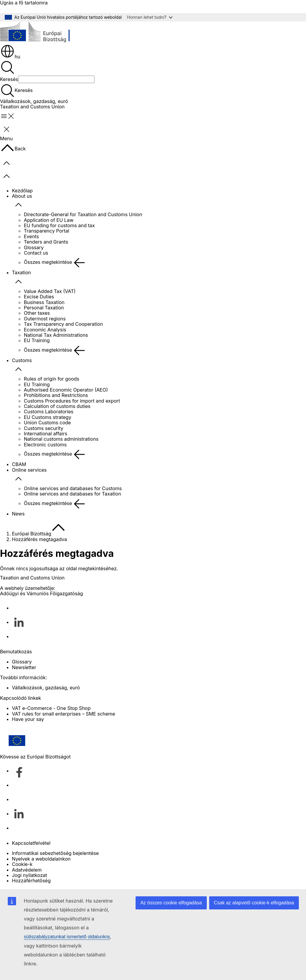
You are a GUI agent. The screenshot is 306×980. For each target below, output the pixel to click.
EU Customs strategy (48, 417)
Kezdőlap (22, 191)
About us (22, 196)
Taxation (21, 272)
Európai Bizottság (32, 534)
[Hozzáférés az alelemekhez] (18, 205)
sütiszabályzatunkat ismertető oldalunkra (67, 937)
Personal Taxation (44, 308)
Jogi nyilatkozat (29, 875)
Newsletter (24, 667)
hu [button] (10, 57)
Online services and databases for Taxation (72, 494)
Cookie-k (22, 864)
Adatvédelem (27, 870)
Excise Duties (39, 297)
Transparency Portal (46, 231)
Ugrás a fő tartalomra (24, 3)
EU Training (37, 340)
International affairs (46, 434)
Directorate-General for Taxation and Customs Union (83, 214)
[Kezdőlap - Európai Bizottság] (43, 33)
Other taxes (37, 313)
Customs (22, 360)
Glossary (34, 247)
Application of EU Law (49, 220)
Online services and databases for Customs (73, 488)
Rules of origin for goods (52, 379)
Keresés (9, 79)
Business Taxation (44, 302)
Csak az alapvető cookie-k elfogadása (254, 903)
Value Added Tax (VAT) (50, 291)
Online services (29, 470)
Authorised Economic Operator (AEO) (66, 390)
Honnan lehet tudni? (150, 17)
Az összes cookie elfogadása (171, 903)
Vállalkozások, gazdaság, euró (34, 101)
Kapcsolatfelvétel (31, 843)
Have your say (28, 719)
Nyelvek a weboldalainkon (41, 859)
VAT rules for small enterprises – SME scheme (63, 714)
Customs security (44, 428)
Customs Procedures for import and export (72, 401)
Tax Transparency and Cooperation (63, 324)
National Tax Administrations (56, 335)
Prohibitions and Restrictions (56, 395)
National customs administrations (61, 439)
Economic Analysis (45, 330)
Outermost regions (45, 319)
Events (31, 236)
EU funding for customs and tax (59, 225)
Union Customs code (47, 423)
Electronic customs (45, 445)
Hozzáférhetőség (31, 881)
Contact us (36, 253)
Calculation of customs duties (57, 406)
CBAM (19, 464)
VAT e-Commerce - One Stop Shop (51, 708)
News (18, 514)
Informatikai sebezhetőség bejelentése (55, 853)
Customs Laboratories (49, 412)
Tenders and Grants (46, 242)
